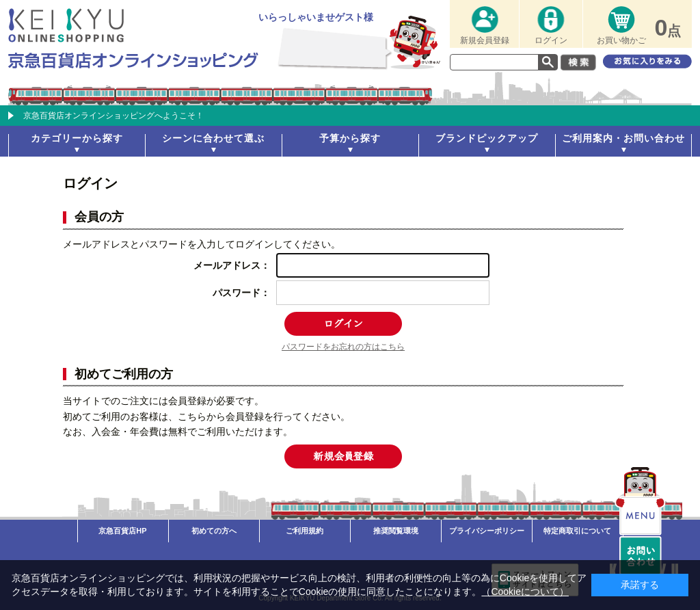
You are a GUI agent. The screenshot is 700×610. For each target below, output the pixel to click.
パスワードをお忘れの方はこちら (343, 347)
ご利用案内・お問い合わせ (623, 138)
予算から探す (350, 138)
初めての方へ (214, 531)
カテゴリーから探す (77, 138)
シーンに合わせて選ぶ (213, 138)
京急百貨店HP (122, 531)
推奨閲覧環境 (396, 531)
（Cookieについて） (525, 592)
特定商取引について (577, 531)
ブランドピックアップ (487, 138)
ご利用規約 (305, 531)
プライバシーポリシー (487, 531)
